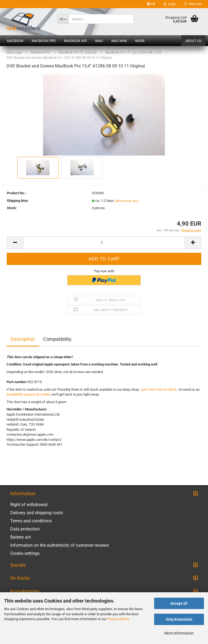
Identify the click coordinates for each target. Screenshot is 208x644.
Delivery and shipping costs (37, 513)
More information (179, 633)
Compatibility (57, 339)
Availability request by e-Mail (28, 394)
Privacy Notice (118, 619)
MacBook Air (75, 41)
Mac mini (119, 41)
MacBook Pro (44, 41)
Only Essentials (179, 619)
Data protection (25, 529)
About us (193, 41)
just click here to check (159, 389)
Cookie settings (25, 553)
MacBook (15, 41)
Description (23, 339)
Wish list (193, 4)
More (140, 41)
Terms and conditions (31, 521)
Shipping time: (18, 201)
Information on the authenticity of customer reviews (60, 545)
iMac (99, 41)
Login (170, 4)
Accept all (179, 603)
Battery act (21, 537)
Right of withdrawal (29, 505)
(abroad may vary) (127, 201)
